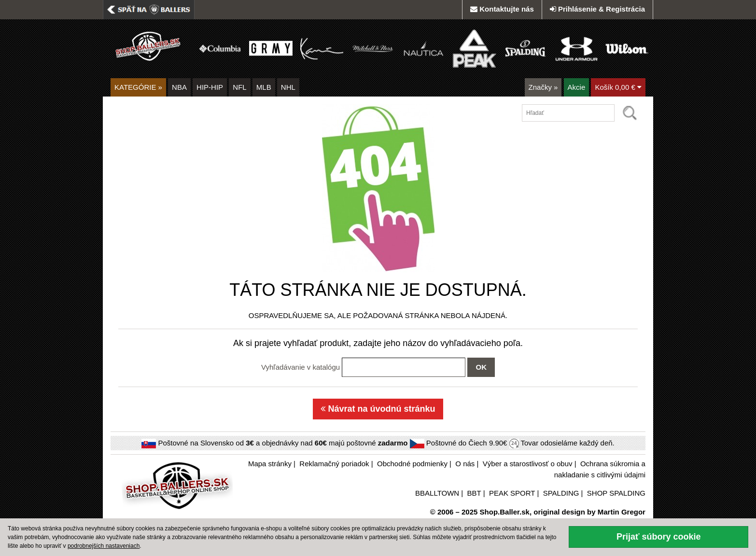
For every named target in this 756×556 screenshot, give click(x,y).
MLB (264, 87)
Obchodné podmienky (412, 464)
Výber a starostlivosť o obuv (528, 464)
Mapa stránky (270, 464)
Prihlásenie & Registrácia (597, 9)
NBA (179, 87)
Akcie (577, 87)
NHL (288, 87)
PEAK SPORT (512, 493)
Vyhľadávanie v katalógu (301, 367)
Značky (543, 87)
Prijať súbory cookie (659, 537)
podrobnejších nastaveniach (104, 546)
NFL (239, 87)
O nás (465, 464)
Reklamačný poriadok (334, 464)
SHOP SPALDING (616, 493)
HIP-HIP (210, 87)
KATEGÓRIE (138, 87)
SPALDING (561, 493)
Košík (618, 87)
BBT (474, 493)
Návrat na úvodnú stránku (378, 409)
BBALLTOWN (437, 493)
